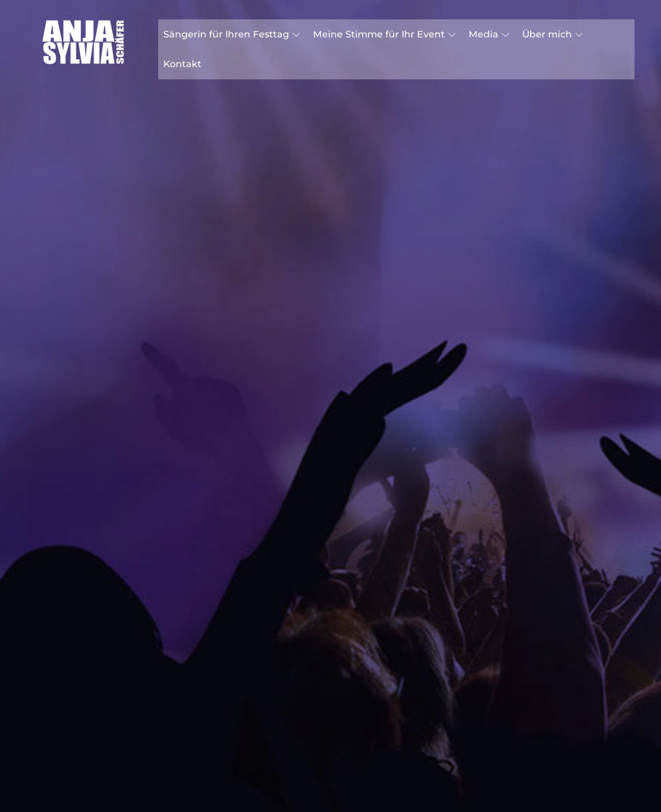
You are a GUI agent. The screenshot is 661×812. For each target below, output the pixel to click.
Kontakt (182, 64)
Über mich (553, 34)
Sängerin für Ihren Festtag (232, 34)
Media (489, 34)
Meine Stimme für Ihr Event (384, 34)
